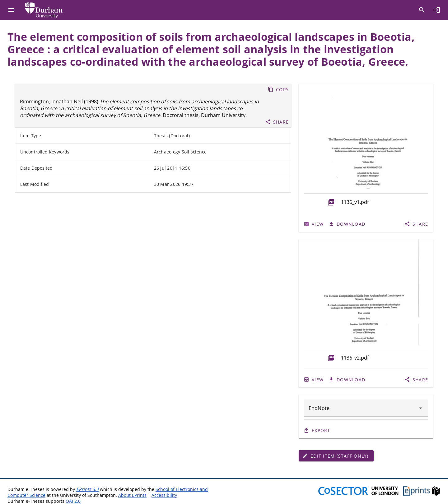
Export (321, 430)
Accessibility (164, 495)
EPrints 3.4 (87, 489)
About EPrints (132, 495)
